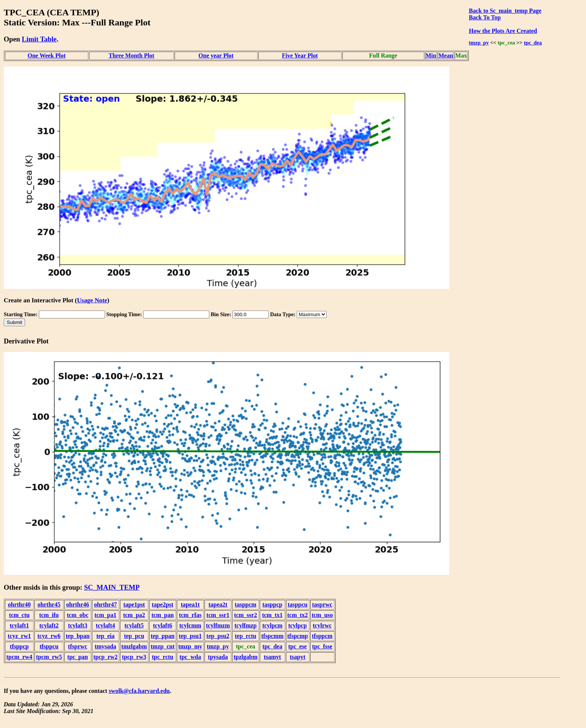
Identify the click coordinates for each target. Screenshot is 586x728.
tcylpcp (297, 625)
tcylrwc (322, 625)
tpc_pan (78, 657)
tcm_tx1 (272, 615)
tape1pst (134, 604)
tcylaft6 (163, 625)
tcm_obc (78, 615)
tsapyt (297, 657)
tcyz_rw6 (49, 636)
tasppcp (272, 604)
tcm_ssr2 (245, 615)
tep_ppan (163, 636)
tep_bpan (78, 636)
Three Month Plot (131, 55)
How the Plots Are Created (503, 31)
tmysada (105, 646)
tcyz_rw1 (19, 636)
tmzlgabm (134, 646)
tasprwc (322, 604)
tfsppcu (49, 646)
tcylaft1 (19, 625)
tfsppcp (19, 646)
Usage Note (92, 300)
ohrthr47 (105, 604)
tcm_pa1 (106, 615)
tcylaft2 (49, 625)
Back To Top (485, 17)
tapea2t (218, 604)
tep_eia (106, 636)
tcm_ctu (19, 615)
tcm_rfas (190, 615)
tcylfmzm (218, 625)
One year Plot (216, 55)
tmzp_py (479, 43)
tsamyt (272, 657)
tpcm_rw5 (49, 657)
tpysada (218, 657)
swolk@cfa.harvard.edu (139, 691)
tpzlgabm (246, 657)
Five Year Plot (300, 55)
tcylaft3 (78, 625)
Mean (446, 55)
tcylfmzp (246, 625)
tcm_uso (322, 615)
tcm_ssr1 (218, 615)
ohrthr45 (49, 604)
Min (431, 55)
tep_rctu (245, 636)
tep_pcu (134, 636)
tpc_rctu (162, 657)
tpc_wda (190, 657)
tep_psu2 (218, 636)
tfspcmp (298, 636)
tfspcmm (272, 636)
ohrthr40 (19, 604)
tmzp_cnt (163, 646)
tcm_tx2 (298, 615)
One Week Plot (47, 55)
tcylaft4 (105, 625)
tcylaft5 (134, 625)
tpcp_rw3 (134, 657)
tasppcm (246, 604)
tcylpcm (272, 625)
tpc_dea (533, 43)
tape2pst (163, 604)
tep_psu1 (190, 636)
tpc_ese (297, 646)
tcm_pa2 (134, 615)
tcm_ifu (49, 615)
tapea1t (190, 604)
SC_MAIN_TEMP (112, 587)
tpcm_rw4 (19, 657)
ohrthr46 (78, 604)
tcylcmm (190, 625)
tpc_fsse (322, 646)
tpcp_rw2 (106, 657)
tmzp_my (190, 646)
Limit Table (39, 39)
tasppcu (297, 604)
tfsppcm (322, 636)
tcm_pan (163, 615)
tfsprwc (78, 646)
